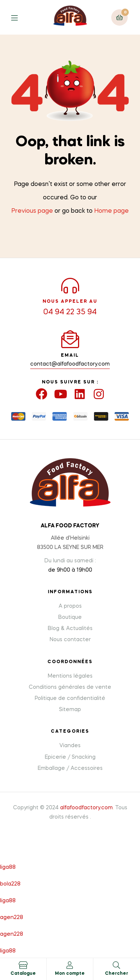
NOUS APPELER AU (70, 302)
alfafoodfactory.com (86, 808)
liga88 (8, 867)
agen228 (12, 918)
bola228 (10, 884)
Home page (111, 211)
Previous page (32, 211)
